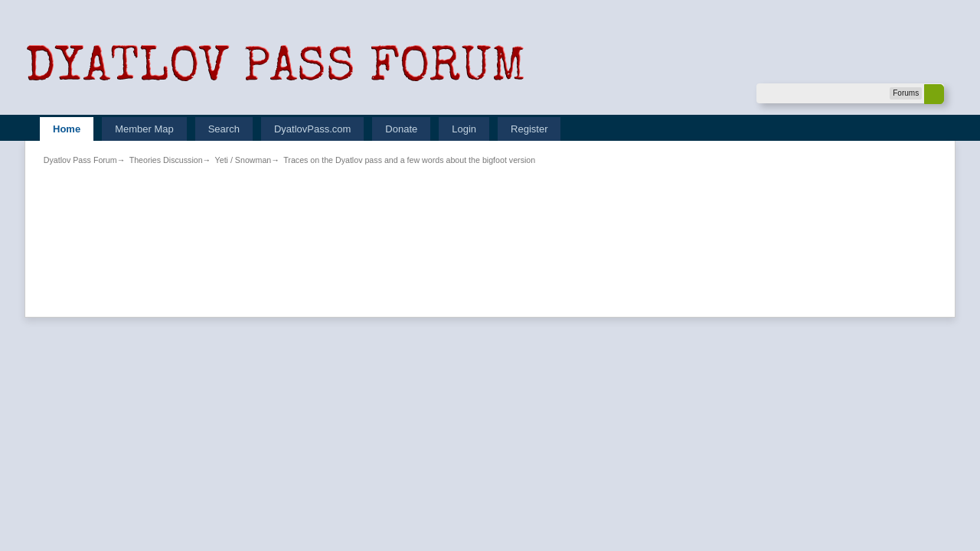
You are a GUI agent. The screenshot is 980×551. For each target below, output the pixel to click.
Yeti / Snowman (243, 160)
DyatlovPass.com (312, 129)
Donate (401, 129)
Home (67, 129)
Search (224, 129)
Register (529, 129)
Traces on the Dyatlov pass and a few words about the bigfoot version (409, 160)
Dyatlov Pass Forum (80, 160)
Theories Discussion (166, 160)
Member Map (144, 129)
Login (464, 129)
